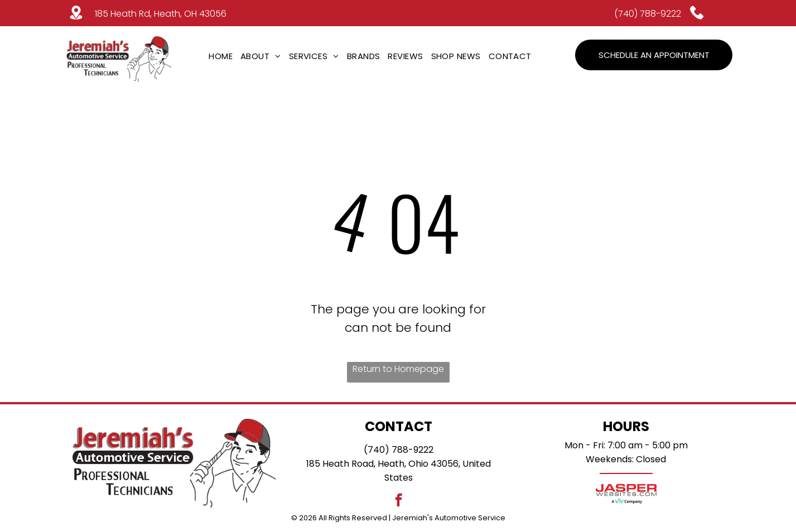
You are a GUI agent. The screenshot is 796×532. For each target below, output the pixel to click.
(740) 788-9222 (648, 14)
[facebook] (399, 501)
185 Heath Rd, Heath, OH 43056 (161, 14)
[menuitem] (221, 56)
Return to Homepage (398, 369)
